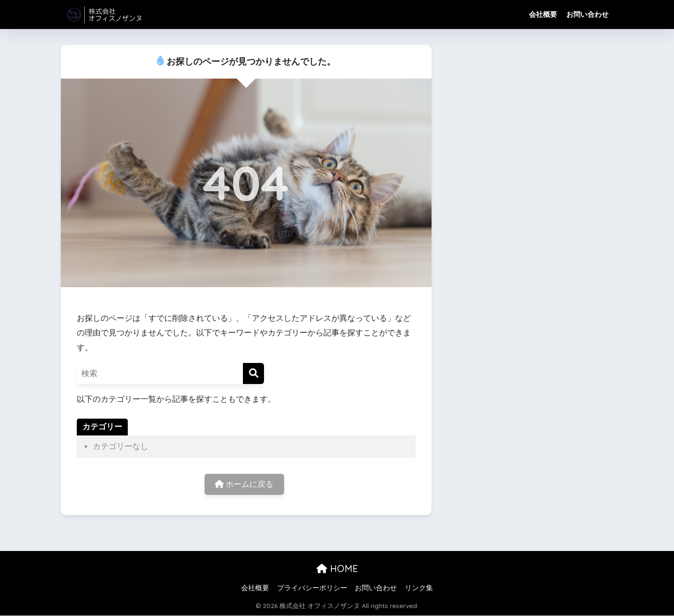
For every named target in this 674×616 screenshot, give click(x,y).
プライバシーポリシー (312, 588)
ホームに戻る (244, 484)
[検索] (253, 373)
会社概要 (543, 14)
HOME (337, 569)
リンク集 (419, 588)
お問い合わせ (587, 14)
